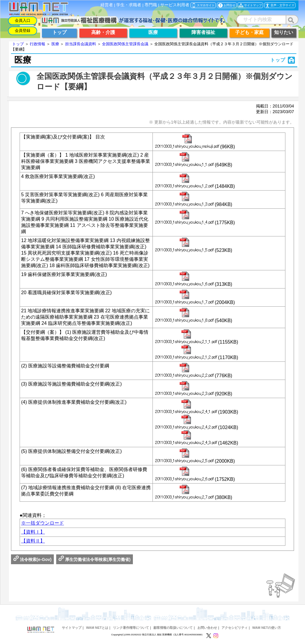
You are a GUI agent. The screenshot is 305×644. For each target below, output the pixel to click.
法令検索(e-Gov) (32, 559)
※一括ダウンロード (43, 523)
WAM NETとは (97, 628)
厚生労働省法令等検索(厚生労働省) (95, 559)
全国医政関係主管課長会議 (125, 44)
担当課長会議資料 (81, 44)
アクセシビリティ (235, 628)
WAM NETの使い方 (267, 628)
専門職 (151, 5)
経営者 (107, 5)
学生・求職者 (129, 5)
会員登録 (23, 31)
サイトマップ (72, 628)
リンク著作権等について (131, 628)
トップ (18, 44)
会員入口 (23, 20)
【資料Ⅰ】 (33, 532)
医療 (55, 44)
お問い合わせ (207, 628)
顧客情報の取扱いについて (173, 628)
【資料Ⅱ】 (33, 541)
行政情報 (37, 44)
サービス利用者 (175, 5)
